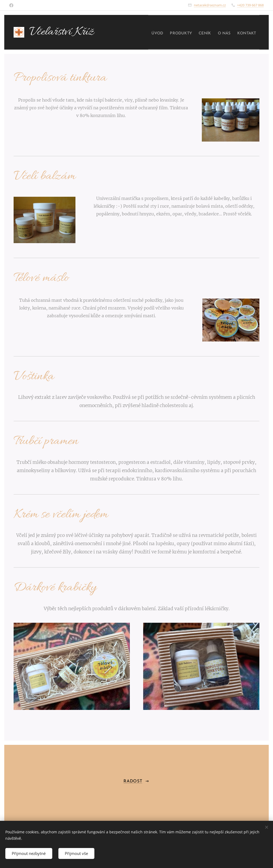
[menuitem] (143, 32)
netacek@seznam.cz (210, 5)
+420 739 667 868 (250, 5)
